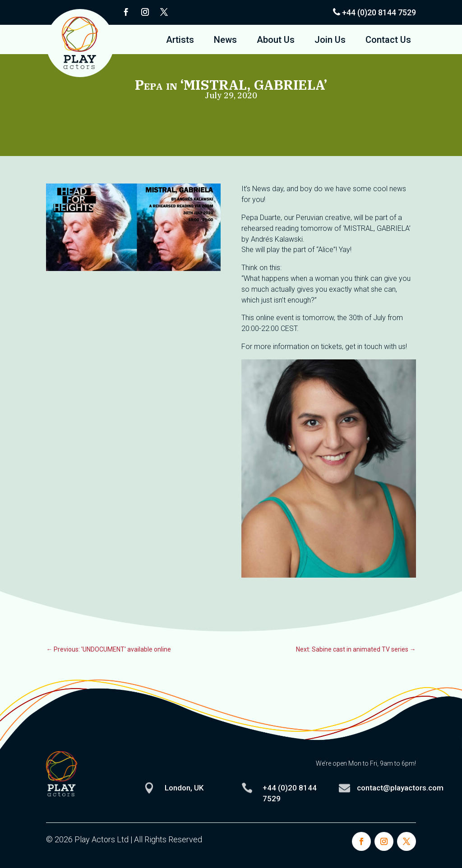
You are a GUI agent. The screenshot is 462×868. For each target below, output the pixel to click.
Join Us (330, 41)
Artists (180, 41)
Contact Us (388, 41)
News (225, 41)
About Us (276, 41)
